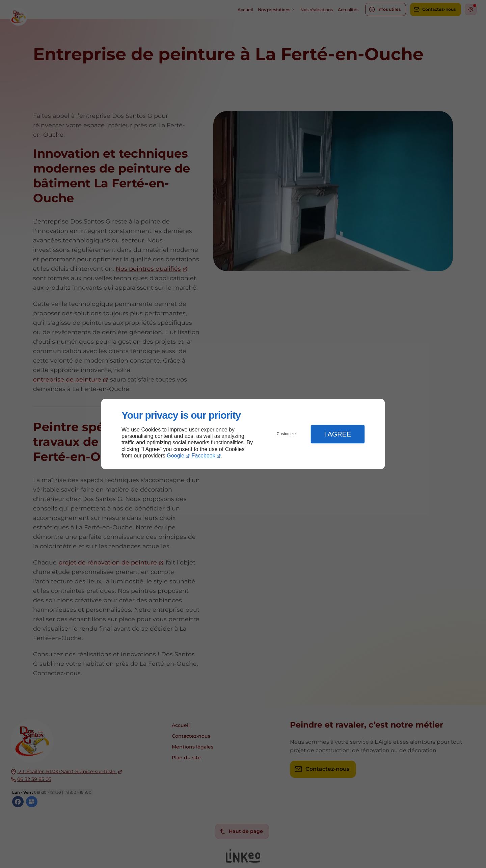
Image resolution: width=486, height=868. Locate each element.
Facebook (204, 456)
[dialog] (243, 434)
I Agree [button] (337, 434)
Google (175, 456)
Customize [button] (286, 434)
